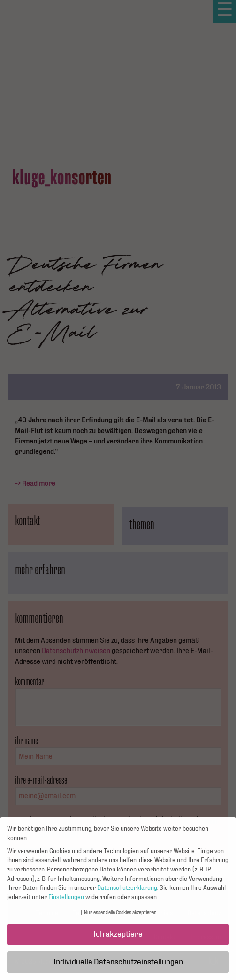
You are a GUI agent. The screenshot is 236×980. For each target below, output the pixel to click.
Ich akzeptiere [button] (118, 938)
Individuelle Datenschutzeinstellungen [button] (118, 966)
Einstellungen (66, 901)
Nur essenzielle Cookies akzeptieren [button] (120, 917)
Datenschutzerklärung (127, 892)
